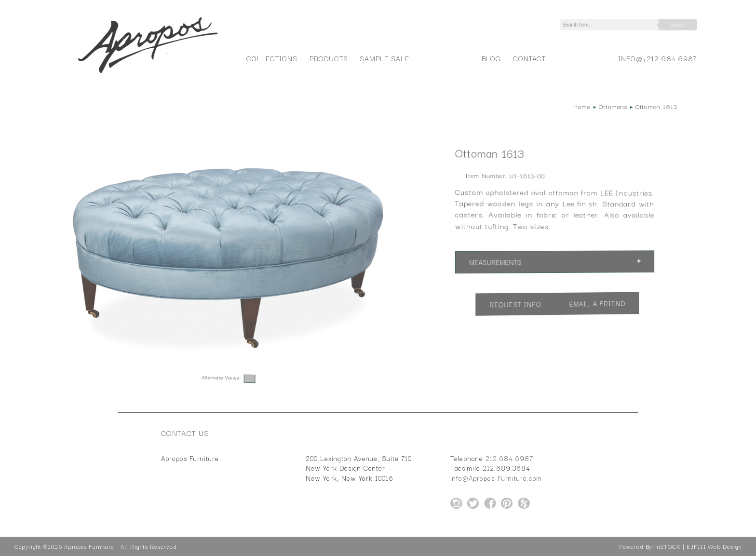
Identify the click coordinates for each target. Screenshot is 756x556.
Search (678, 25)
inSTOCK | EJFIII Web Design (698, 546)
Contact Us (185, 433)
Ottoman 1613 (656, 106)
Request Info (515, 305)
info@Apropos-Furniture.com (496, 478)
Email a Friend (597, 304)
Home (582, 106)
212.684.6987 (672, 58)
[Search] (611, 25)
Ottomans (613, 106)
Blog (491, 58)
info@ (630, 58)
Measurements (495, 263)
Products (329, 58)
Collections (272, 58)
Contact (530, 58)
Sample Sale (384, 58)
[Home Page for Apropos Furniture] (148, 73)
